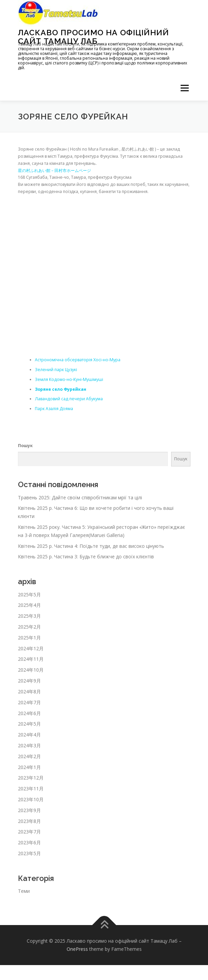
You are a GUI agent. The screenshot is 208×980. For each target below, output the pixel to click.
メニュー (184, 88)
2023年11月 (31, 789)
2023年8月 (29, 821)
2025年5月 (29, 594)
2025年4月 (29, 605)
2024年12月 (31, 648)
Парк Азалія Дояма (54, 409)
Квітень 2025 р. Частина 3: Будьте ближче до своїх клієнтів (86, 556)
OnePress (77, 949)
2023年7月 (29, 832)
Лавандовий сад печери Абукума (69, 399)
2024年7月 (29, 702)
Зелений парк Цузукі (56, 370)
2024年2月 (29, 756)
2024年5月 (29, 724)
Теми (24, 891)
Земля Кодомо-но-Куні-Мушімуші (69, 379)
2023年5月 (29, 853)
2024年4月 (29, 735)
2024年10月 (31, 670)
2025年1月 (29, 638)
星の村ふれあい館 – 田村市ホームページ (54, 170)
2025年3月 (29, 616)
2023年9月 (29, 810)
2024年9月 (29, 681)
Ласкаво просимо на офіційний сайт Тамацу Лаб (94, 36)
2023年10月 (31, 799)
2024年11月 (31, 659)
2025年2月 (29, 627)
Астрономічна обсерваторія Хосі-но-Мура (78, 360)
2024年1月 (29, 767)
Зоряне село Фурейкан (61, 389)
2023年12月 (31, 778)
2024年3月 (29, 745)
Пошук (25, 446)
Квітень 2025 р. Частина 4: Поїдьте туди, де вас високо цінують (91, 546)
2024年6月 (29, 713)
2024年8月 (29, 691)
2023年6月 (29, 842)
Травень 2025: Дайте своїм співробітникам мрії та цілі (80, 497)
